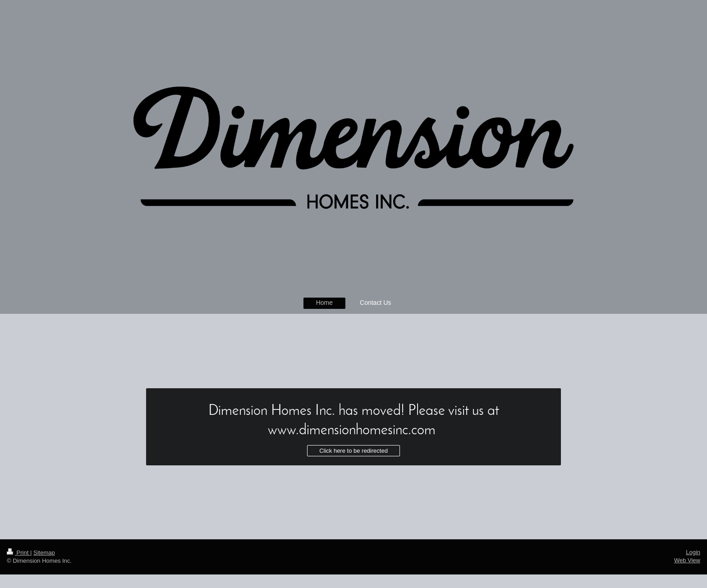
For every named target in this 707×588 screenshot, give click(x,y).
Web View (687, 560)
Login (693, 552)
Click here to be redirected (353, 451)
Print (18, 553)
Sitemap (44, 553)
